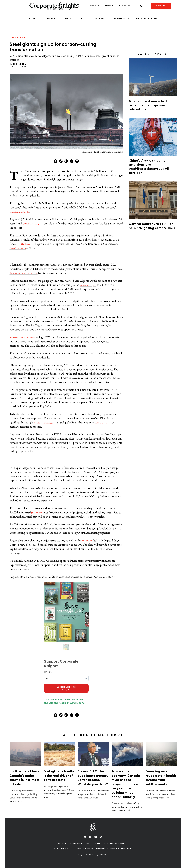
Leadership (51, 18)
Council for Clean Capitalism (89, 849)
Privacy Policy (60, 849)
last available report (91, 285)
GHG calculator (27, 244)
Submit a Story (81, 843)
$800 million (38, 512)
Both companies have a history (27, 337)
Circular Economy (147, 18)
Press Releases (118, 843)
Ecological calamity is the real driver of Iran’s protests (59, 776)
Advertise (100, 843)
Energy (83, 18)
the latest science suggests (48, 422)
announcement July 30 (23, 211)
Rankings (109, 6)
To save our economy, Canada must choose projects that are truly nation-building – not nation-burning (126, 784)
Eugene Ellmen (22, 64)
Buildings (99, 18)
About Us (94, 6)
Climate (33, 18)
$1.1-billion (89, 540)
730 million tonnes (34, 248)
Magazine (124, 6)
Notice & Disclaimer (121, 849)
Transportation (120, 18)
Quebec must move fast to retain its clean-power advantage (150, 105)
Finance (68, 18)
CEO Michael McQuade (36, 223)
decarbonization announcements (28, 273)
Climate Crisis (18, 38)
